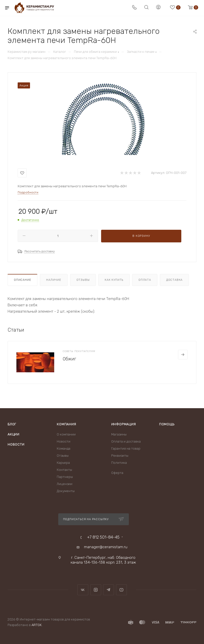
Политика (119, 463)
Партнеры (65, 477)
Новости (16, 444)
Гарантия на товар (126, 448)
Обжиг (69, 359)
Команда (64, 448)
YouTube (121, 590)
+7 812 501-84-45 (103, 537)
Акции (13, 434)
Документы (66, 491)
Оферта (117, 473)
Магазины (119, 434)
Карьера (63, 463)
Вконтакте (83, 590)
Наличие (54, 280)
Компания (66, 424)
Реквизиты (120, 456)
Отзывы (83, 280)
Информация (124, 424)
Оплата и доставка (126, 441)
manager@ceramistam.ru (106, 547)
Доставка (174, 280)
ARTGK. (37, 625)
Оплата (145, 280)
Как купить (114, 280)
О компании (66, 434)
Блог (12, 424)
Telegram (109, 590)
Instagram (96, 590)
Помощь (167, 424)
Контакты (64, 470)
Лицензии (65, 484)
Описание (22, 280)
